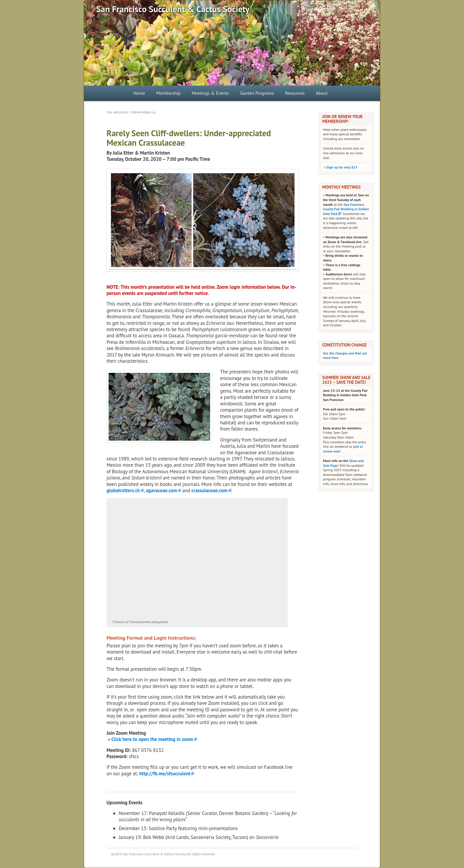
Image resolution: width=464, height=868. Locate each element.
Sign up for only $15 (340, 167)
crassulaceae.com (210, 490)
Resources (295, 93)
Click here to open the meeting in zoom (152, 739)
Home (139, 93)
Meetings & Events (210, 93)
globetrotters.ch (123, 490)
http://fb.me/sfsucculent (165, 774)
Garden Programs (257, 93)
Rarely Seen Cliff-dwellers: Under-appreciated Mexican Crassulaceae (189, 138)
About (322, 93)
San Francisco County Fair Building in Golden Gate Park (346, 209)
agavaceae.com (162, 490)
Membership (168, 93)
